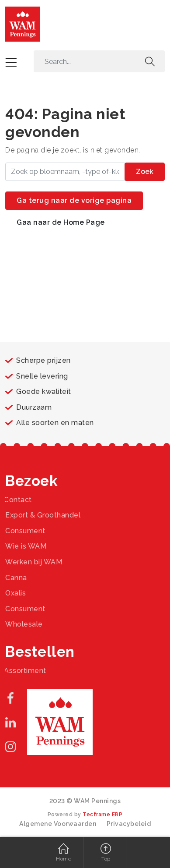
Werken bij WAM (34, 562)
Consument (25, 531)
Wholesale (24, 624)
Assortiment (25, 671)
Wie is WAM (26, 546)
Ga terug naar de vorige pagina (74, 200)
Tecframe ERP (102, 815)
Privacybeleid (129, 824)
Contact (18, 500)
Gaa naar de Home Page (61, 222)
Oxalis (16, 593)
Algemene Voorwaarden (58, 824)
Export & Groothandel (43, 515)
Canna (16, 578)
